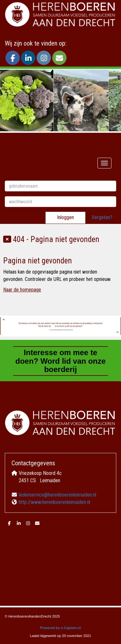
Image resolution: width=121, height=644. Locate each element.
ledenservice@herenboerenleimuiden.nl (57, 495)
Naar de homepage (22, 290)
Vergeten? (102, 217)
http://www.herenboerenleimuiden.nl (54, 502)
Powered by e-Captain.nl (60, 628)
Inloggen (65, 217)
